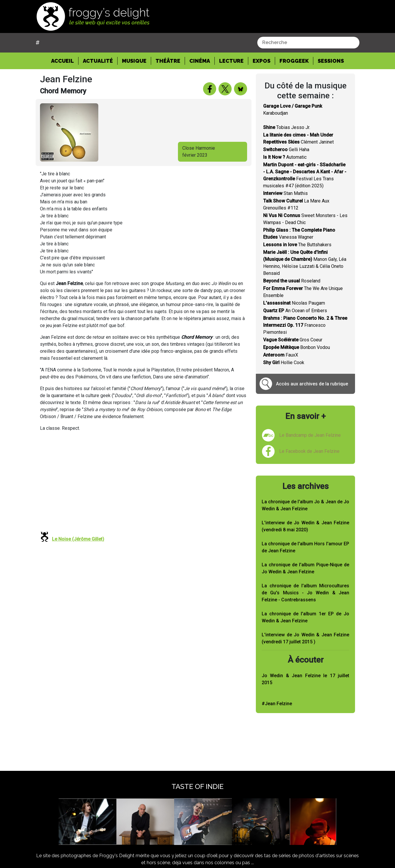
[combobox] (308, 43)
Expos (262, 61)
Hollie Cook (284, 363)
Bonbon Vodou (297, 347)
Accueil (65, 60)
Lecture (231, 61)
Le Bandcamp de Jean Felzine (310, 435)
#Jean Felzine (277, 704)
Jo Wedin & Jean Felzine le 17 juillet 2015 (305, 679)
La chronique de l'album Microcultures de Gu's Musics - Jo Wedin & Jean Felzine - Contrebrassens (305, 593)
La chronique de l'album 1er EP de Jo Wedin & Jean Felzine (305, 617)
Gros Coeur (293, 340)
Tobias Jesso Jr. (287, 127)
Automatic (285, 157)
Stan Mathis (285, 193)
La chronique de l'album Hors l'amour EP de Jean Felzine (305, 547)
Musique (134, 61)
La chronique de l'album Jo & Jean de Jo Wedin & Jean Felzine (305, 505)
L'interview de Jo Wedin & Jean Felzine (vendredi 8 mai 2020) (305, 526)
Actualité (98, 61)
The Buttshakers (297, 245)
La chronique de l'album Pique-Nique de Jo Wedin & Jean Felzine (305, 568)
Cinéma (200, 61)
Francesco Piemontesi (305, 325)
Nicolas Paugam (294, 303)
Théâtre (168, 61)
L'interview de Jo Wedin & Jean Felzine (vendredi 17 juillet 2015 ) (305, 638)
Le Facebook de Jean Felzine (309, 451)
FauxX (281, 355)
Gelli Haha (286, 150)
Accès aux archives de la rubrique (312, 384)
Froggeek (294, 61)
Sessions (331, 61)
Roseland (292, 281)
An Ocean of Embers (295, 311)
